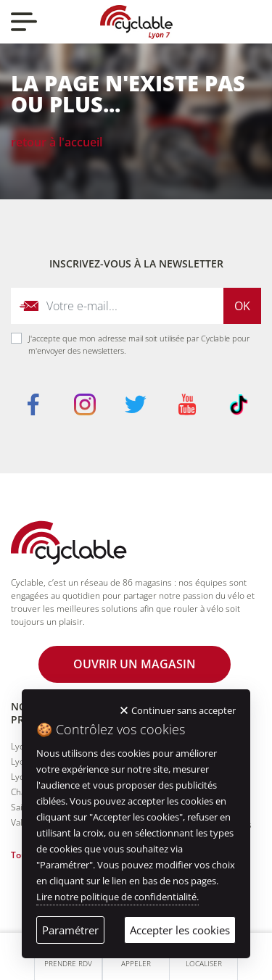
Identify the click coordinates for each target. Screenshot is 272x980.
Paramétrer (70, 930)
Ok (242, 306)
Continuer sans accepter (184, 710)
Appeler (136, 963)
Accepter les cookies (180, 930)
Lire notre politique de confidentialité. (118, 897)
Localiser (204, 963)
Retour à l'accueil (57, 142)
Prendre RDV (68, 963)
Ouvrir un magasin (135, 664)
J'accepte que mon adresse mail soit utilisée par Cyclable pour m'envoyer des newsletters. (139, 344)
